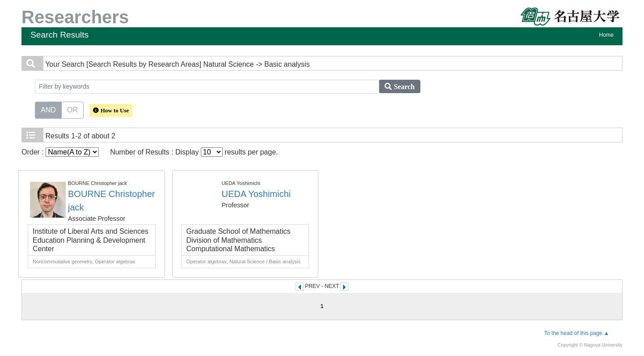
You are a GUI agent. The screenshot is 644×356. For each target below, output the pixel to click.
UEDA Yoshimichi (256, 194)
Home (606, 35)
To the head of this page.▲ (577, 333)
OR (72, 109)
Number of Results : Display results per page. (194, 152)
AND (48, 109)
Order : (60, 152)
